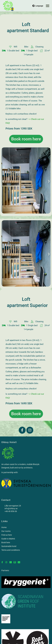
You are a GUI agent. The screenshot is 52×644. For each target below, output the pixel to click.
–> (29, 119)
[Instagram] (6, 561)
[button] (3, 181)
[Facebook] (2, 561)
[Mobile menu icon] (48, 6)
